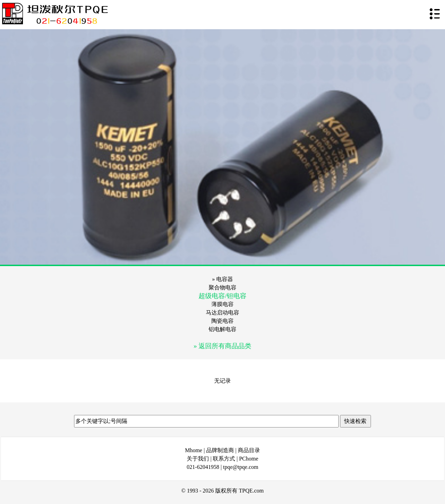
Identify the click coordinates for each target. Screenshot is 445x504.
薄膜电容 (222, 304)
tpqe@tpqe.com (241, 467)
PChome (249, 459)
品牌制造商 (220, 450)
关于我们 (198, 459)
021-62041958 (203, 467)
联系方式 (224, 459)
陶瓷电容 (222, 321)
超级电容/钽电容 (222, 296)
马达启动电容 (222, 313)
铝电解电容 (222, 329)
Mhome (194, 450)
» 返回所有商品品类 (222, 346)
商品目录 (249, 450)
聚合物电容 (222, 287)
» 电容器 (222, 279)
